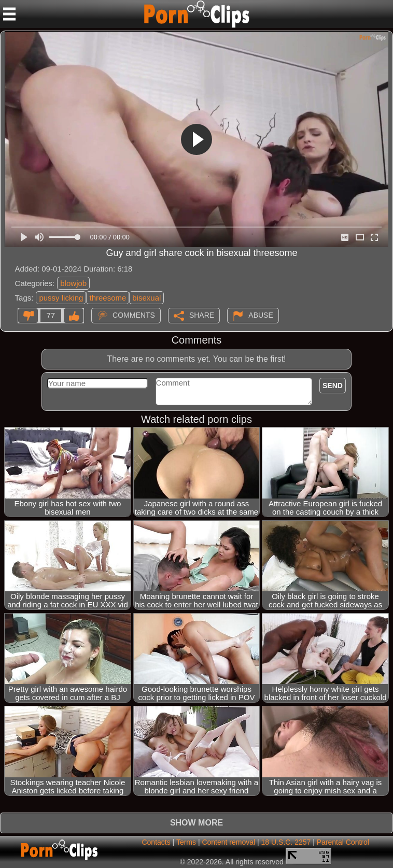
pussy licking (61, 298)
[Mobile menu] (9, 14)
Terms (186, 842)
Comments (134, 315)
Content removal (228, 842)
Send (333, 386)
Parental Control (343, 842)
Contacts (156, 842)
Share (202, 315)
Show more (197, 823)
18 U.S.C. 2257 (286, 842)
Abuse (261, 315)
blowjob (73, 283)
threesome (108, 298)
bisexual (146, 298)
